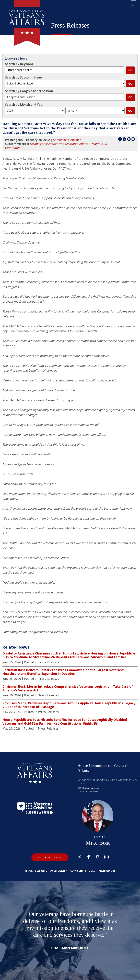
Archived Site (107, 871)
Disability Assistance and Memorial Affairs (59, 144)
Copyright (77, 871)
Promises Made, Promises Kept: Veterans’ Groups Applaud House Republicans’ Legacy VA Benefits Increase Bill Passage (69, 705)
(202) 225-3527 (93, 788)
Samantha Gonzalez (67, 140)
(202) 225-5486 (90, 792)
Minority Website (36, 871)
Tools (91, 871)
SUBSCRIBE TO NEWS (50, 857)
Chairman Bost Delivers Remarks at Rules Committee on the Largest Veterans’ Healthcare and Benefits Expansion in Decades (63, 672)
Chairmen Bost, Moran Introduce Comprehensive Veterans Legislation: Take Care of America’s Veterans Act (68, 688)
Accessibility (59, 871)
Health (95, 144)
